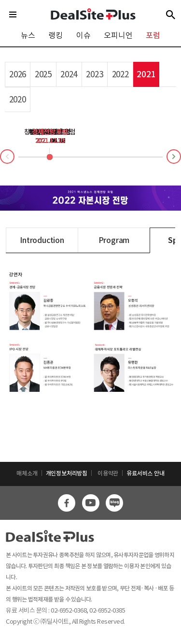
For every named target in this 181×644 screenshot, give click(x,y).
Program (114, 240)
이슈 (84, 35)
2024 (69, 74)
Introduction (42, 240)
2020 (18, 100)
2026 (18, 74)
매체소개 (27, 473)
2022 (120, 74)
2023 (94, 74)
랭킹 (56, 35)
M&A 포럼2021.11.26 (50, 136)
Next (181, 155)
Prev (0, 158)
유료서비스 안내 (145, 473)
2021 (146, 74)
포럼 (153, 35)
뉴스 (28, 35)
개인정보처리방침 (67, 473)
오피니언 (118, 35)
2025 (43, 74)
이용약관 (108, 473)
